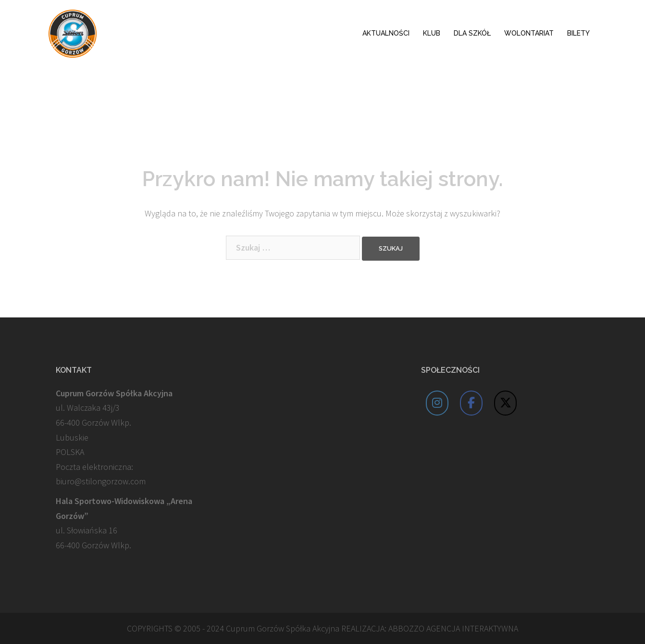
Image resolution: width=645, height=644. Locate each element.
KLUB (432, 33)
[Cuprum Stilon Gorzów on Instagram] (437, 403)
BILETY (578, 33)
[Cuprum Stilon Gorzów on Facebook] (471, 403)
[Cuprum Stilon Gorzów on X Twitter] (506, 403)
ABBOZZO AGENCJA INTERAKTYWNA (453, 628)
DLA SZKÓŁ (472, 33)
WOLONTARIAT (529, 33)
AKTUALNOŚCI (386, 33)
